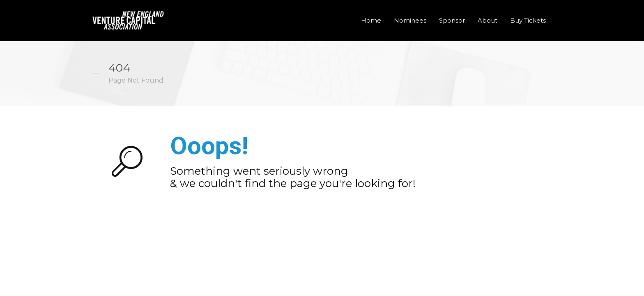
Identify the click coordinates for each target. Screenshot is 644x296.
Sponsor (452, 20)
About (488, 20)
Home (371, 20)
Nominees (410, 20)
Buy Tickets (528, 20)
